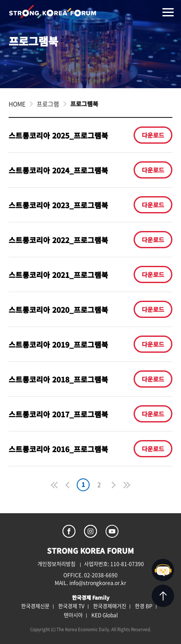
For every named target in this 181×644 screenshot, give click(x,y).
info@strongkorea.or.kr (98, 583)
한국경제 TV (71, 606)
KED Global (105, 615)
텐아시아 (73, 615)
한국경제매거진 (110, 606)
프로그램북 (84, 104)
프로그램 (48, 104)
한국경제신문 (35, 606)
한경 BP (144, 606)
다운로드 (153, 135)
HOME (17, 104)
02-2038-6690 (101, 575)
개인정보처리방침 (56, 564)
